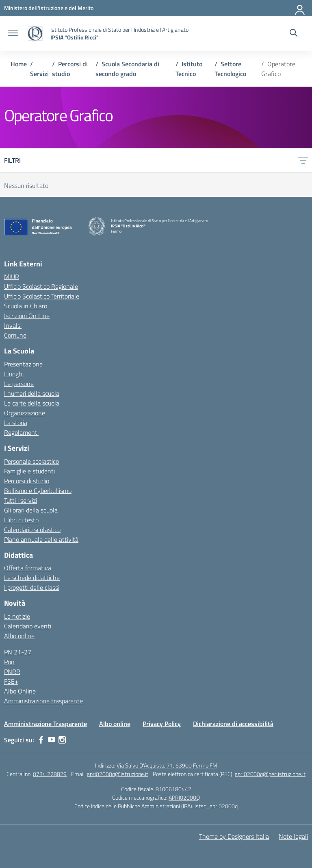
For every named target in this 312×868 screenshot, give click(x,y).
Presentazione (23, 364)
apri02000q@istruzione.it (118, 774)
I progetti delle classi (32, 587)
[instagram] (62, 740)
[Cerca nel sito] (294, 34)
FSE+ (11, 681)
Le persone (19, 384)
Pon (9, 662)
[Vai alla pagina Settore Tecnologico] (230, 69)
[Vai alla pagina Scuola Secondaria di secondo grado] (127, 69)
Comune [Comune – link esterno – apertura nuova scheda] (15, 335)
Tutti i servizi (21, 500)
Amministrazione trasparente (43, 701)
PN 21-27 (18, 652)
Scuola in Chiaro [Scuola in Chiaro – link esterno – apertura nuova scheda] (26, 306)
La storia (16, 423)
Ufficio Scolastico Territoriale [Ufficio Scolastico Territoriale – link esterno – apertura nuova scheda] (42, 296)
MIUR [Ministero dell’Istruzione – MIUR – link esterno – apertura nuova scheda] (12, 277)
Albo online (19, 636)
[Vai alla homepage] (35, 34)
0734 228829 (50, 774)
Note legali (293, 836)
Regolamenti (21, 432)
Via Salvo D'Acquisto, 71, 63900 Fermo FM (167, 765)
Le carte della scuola (32, 403)
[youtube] (52, 740)
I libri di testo (21, 520)
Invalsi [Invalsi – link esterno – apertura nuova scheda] (13, 325)
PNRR (12, 672)
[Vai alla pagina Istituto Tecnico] (189, 69)
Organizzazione (25, 413)
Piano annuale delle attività (41, 539)
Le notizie (17, 616)
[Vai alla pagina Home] (19, 64)
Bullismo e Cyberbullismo (38, 491)
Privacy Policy (162, 724)
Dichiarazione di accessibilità (233, 724)
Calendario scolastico (32, 530)
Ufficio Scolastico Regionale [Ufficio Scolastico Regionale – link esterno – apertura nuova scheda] (41, 286)
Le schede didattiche (32, 578)
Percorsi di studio (27, 481)
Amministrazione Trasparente (45, 724)
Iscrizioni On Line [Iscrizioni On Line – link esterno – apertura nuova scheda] (27, 316)
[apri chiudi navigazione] (13, 34)
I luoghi (14, 374)
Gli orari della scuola (31, 510)
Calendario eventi (28, 626)
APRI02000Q (184, 797)
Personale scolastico (31, 461)
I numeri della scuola (32, 393)
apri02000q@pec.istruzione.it (270, 774)
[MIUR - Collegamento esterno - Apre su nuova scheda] (49, 8)
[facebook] (41, 740)
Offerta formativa (28, 568)
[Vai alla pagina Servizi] (39, 74)
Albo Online (20, 691)
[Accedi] (300, 8)
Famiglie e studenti (29, 471)
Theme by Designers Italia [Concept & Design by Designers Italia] (234, 836)
